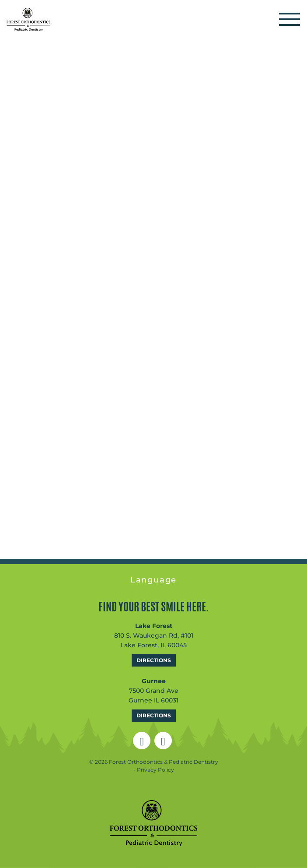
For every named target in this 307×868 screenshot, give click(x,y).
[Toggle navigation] (290, 19)
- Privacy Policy (154, 770)
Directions (154, 660)
